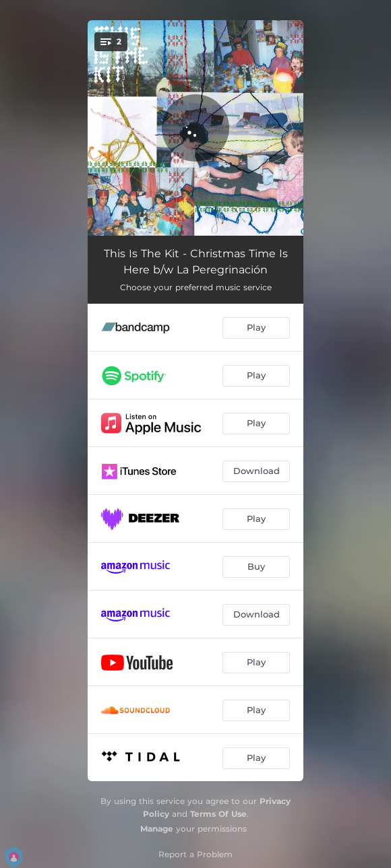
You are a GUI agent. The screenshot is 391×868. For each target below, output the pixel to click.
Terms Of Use (218, 814)
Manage (157, 829)
